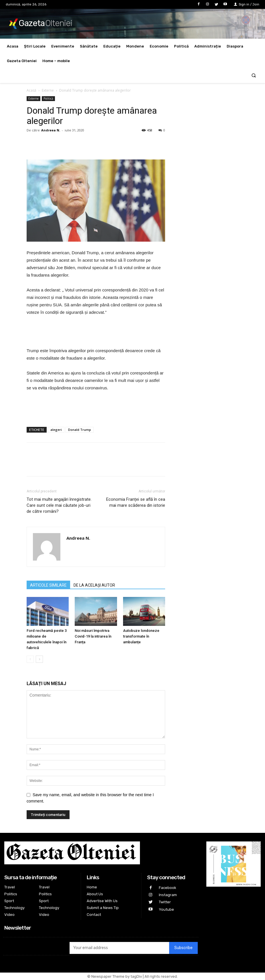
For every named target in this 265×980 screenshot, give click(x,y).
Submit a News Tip (103, 908)
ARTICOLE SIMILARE (48, 585)
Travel (10, 887)
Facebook (168, 888)
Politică (48, 98)
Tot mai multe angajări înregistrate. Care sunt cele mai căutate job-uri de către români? (59, 505)
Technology (14, 908)
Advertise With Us (102, 901)
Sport (9, 901)
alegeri (56, 430)
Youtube (166, 909)
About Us (95, 894)
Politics (11, 894)
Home (92, 887)
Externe (48, 90)
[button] (254, 76)
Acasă (31, 90)
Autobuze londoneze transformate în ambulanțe (141, 636)
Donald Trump (80, 430)
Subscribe (183, 948)
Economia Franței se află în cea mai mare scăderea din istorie (136, 502)
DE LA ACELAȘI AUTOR (94, 585)
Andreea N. (51, 130)
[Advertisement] (96, 332)
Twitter (165, 902)
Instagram (168, 895)
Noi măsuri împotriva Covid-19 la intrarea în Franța (93, 636)
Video (9, 915)
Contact (94, 915)
